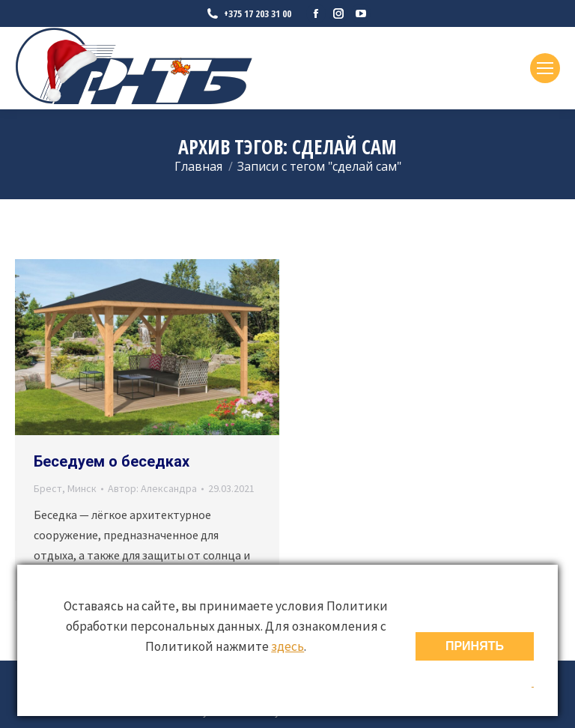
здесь (287, 646)
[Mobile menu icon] (545, 68)
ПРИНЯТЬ (475, 646)
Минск (82, 488)
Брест (48, 488)
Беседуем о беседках (112, 461)
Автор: (152, 488)
